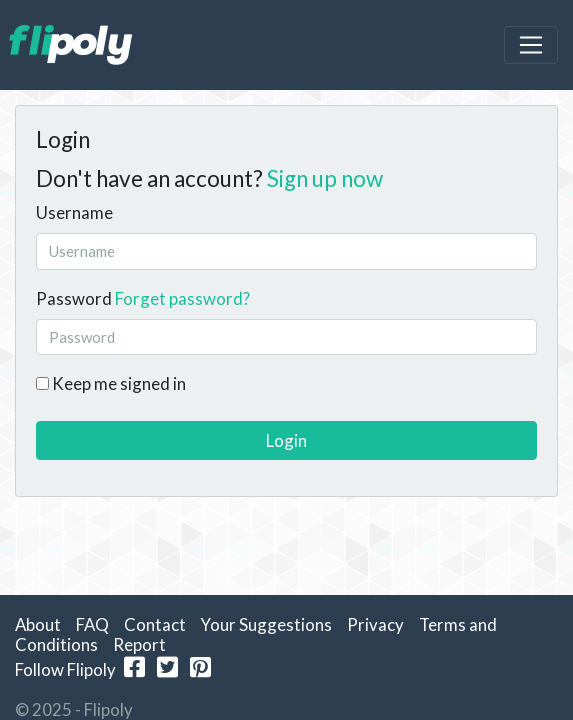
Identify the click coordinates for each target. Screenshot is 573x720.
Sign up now (325, 178)
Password (74, 298)
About (38, 624)
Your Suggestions (266, 624)
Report (139, 644)
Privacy (375, 624)
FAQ (92, 624)
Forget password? (182, 298)
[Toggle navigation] (531, 45)
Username (74, 212)
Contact (155, 624)
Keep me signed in (111, 383)
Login (286, 440)
